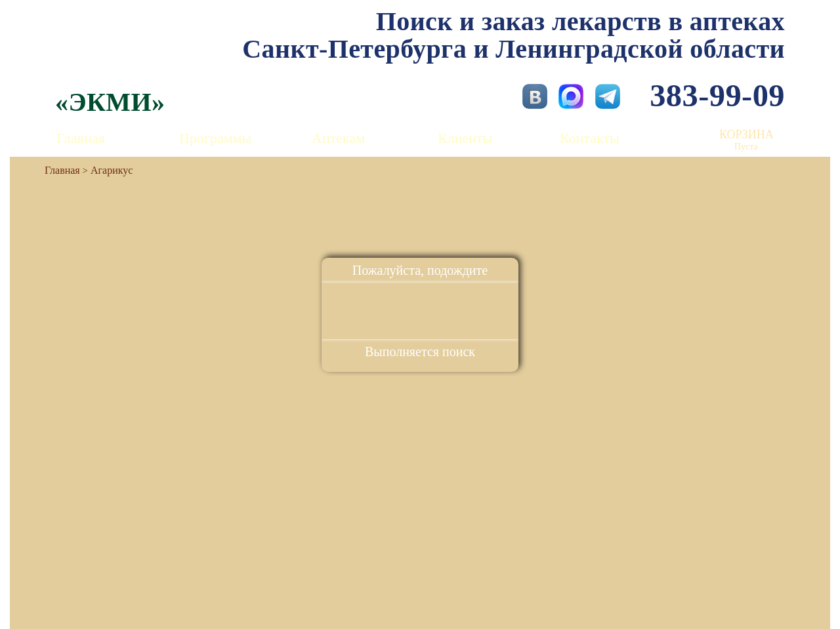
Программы (215, 138)
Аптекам (338, 138)
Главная (81, 138)
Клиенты (465, 138)
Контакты (590, 138)
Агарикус (112, 170)
